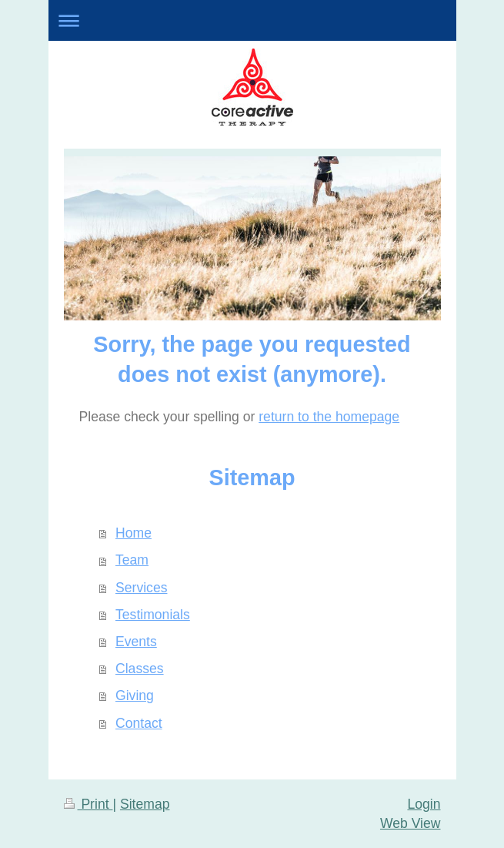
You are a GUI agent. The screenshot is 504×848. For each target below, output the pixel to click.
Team (132, 560)
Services (141, 588)
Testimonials (153, 615)
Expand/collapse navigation (252, 20)
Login (424, 804)
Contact (139, 723)
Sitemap (145, 804)
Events (136, 642)
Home (134, 533)
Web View (411, 823)
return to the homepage (329, 417)
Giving (135, 695)
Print (88, 804)
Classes (140, 669)
